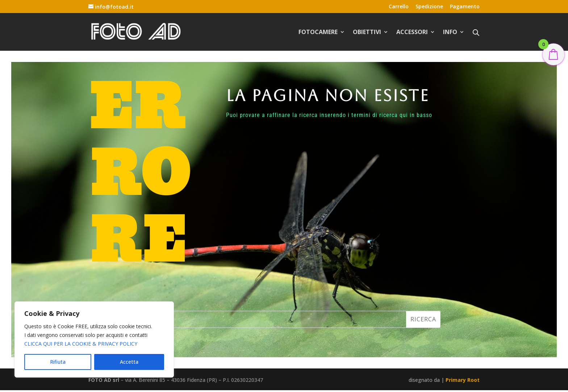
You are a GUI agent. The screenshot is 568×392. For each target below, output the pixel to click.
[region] (94, 339)
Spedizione (429, 7)
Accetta (129, 362)
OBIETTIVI (367, 33)
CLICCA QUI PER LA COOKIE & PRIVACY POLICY (81, 344)
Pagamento (465, 7)
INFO (450, 33)
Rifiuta (58, 362)
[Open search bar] (476, 32)
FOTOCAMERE (318, 33)
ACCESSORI (412, 33)
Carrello (399, 7)
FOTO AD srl (104, 380)
